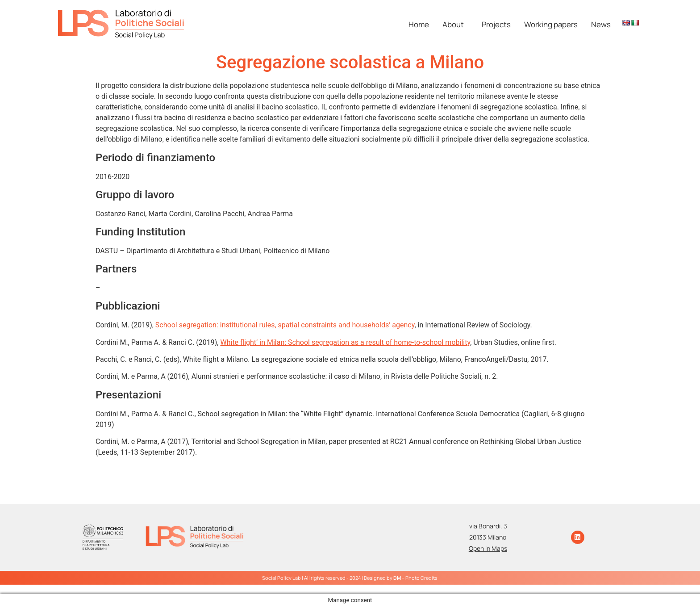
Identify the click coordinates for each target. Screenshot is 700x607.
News (601, 24)
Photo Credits (421, 578)
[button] (455, 24)
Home (419, 24)
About (453, 24)
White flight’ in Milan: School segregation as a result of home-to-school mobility (345, 342)
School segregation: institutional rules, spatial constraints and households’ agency (285, 325)
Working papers (551, 24)
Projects (496, 24)
